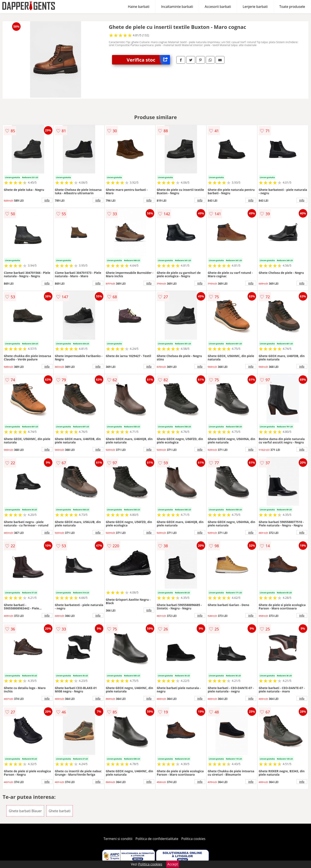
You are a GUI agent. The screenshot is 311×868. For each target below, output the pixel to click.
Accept (173, 864)
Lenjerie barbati (255, 7)
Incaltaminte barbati (177, 7)
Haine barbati (139, 7)
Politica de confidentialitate (157, 839)
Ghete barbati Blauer (25, 811)
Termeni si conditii (118, 839)
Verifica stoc (148, 60)
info (47, 200)
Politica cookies (193, 839)
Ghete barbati (60, 811)
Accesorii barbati (218, 7)
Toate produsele (292, 7)
